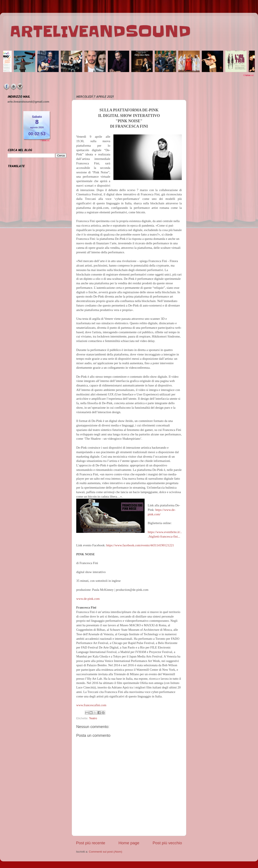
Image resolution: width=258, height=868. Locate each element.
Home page (129, 843)
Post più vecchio (167, 843)
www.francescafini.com (91, 705)
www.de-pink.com (88, 599)
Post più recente (91, 843)
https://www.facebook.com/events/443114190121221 (140, 545)
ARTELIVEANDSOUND (100, 31)
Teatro (93, 718)
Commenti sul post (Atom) (106, 852)
